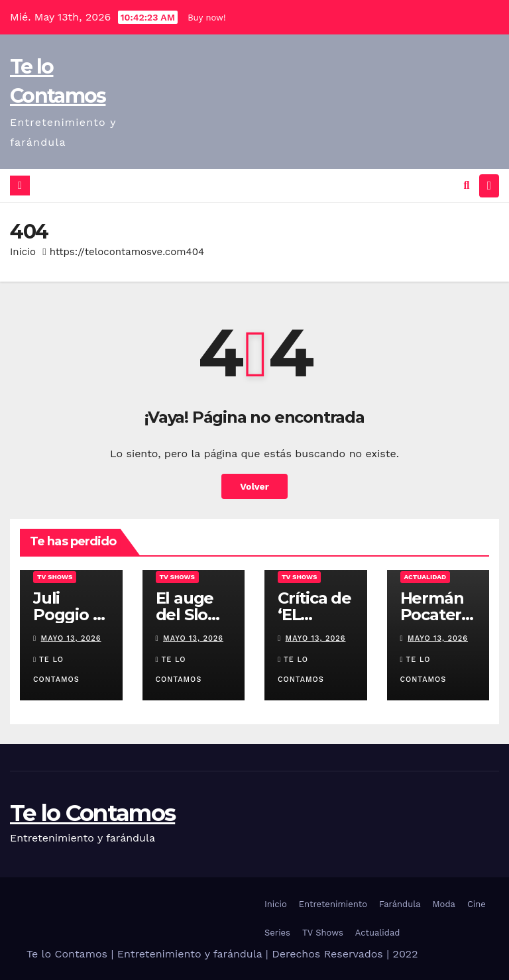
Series (277, 932)
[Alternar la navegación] (489, 186)
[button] (467, 185)
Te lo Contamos (92, 812)
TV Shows (55, 576)
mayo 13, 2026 (71, 638)
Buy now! (206, 18)
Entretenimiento (333, 903)
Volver (255, 486)
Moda (444, 903)
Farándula (400, 903)
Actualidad (425, 576)
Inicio (23, 251)
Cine (477, 903)
